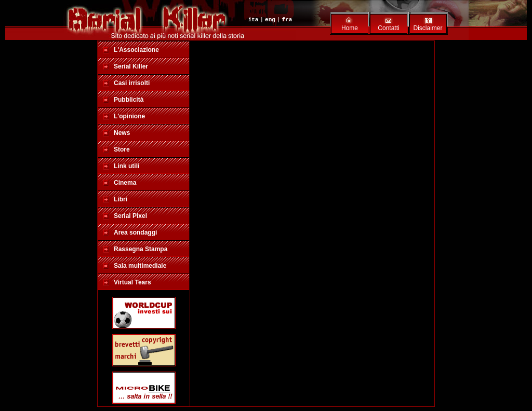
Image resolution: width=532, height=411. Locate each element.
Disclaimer (428, 28)
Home (350, 28)
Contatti (388, 28)
